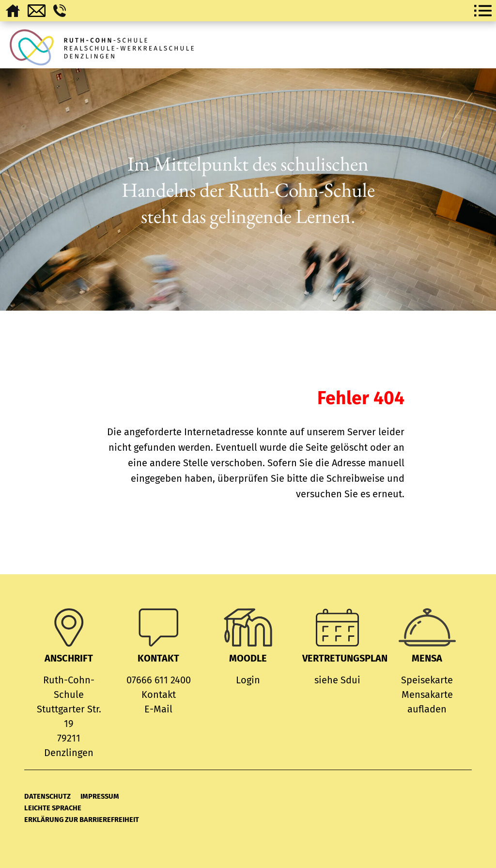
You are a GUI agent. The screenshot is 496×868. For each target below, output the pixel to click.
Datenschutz (47, 796)
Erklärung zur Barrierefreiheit (82, 820)
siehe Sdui (337, 680)
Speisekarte (427, 680)
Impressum (100, 796)
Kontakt (159, 694)
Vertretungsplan (345, 658)
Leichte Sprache (53, 808)
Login (248, 680)
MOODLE (248, 658)
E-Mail (158, 709)
